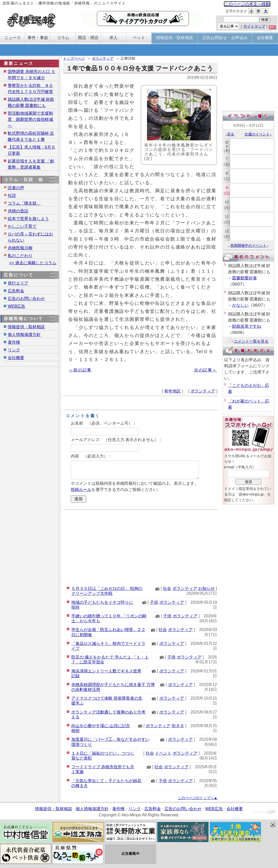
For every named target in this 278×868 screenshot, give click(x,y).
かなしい (240, 305)
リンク (14, 350)
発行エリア (18, 283)
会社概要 (16, 358)
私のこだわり (20, 256)
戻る (229, 134)
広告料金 (16, 291)
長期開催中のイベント (248, 245)
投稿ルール (81, 490)
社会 (167, 588)
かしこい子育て (22, 226)
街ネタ (178, 726)
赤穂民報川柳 (20, 248)
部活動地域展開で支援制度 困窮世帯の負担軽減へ (30, 119)
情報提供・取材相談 (26, 327)
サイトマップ (254, 26)
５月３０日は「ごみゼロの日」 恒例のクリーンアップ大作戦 (107, 591)
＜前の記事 (80, 370)
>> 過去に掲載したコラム (33, 263)
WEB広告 (16, 306)
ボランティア (103, 58)
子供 (154, 602)
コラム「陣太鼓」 (24, 203)
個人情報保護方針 (24, 335)
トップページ (74, 58)
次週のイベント (258, 134)
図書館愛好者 (245, 278)
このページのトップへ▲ (198, 798)
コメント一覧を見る (249, 341)
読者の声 (16, 188)
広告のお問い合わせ (26, 299)
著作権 (14, 342)
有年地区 (172, 391)
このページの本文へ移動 (247, 4)
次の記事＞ (206, 370)
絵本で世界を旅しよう (28, 219)
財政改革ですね (247, 326)
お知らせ (206, 588)
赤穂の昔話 (18, 211)
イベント (163, 753)
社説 (12, 195)
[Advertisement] (140, 547)
